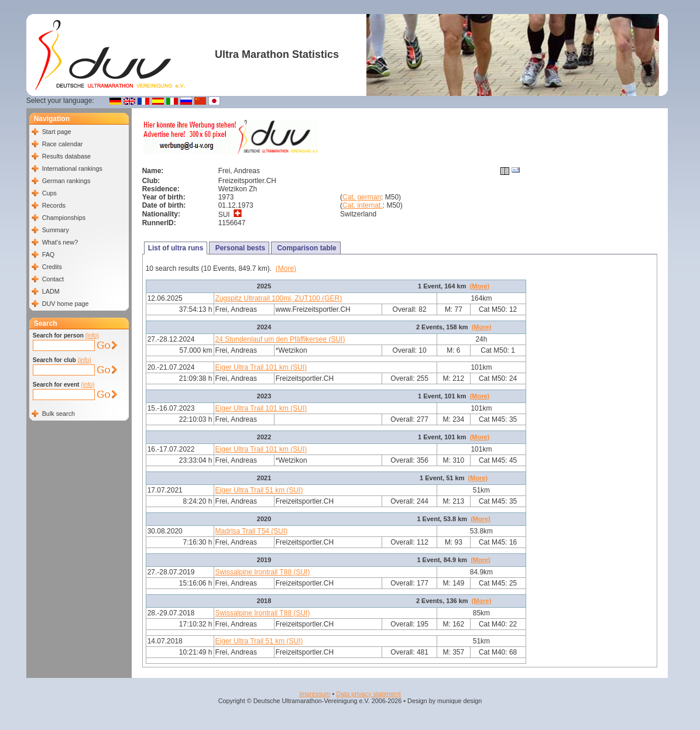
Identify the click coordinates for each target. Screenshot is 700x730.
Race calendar (63, 144)
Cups (49, 193)
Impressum (315, 694)
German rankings (66, 181)
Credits (52, 267)
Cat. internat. (363, 205)
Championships (64, 218)
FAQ (49, 254)
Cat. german (362, 197)
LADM (51, 291)
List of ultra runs (176, 248)
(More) (286, 268)
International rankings (72, 168)
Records (54, 205)
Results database (66, 156)
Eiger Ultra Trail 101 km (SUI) (261, 367)
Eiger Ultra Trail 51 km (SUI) (259, 490)
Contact (53, 279)
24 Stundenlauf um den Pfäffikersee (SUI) (280, 339)
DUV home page (66, 304)
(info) (92, 335)
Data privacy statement (368, 694)
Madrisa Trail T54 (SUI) (252, 531)
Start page (57, 132)
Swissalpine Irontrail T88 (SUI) (263, 572)
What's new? (60, 242)
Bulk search (59, 414)
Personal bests (239, 248)
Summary (56, 230)
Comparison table (306, 248)
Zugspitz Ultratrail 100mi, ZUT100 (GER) (279, 298)
